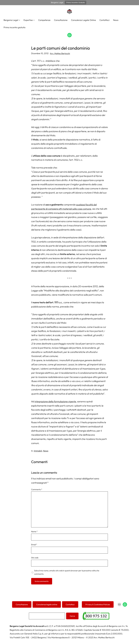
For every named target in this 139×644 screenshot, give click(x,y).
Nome (34, 531)
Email (34, 544)
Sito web (35, 557)
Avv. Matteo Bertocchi (60, 53)
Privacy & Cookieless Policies (98, 604)
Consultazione (22, 604)
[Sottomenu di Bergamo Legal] (19, 20)
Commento (37, 489)
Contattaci (70, 604)
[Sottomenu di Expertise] (34, 20)
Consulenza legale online (47, 604)
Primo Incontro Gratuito (76, 2)
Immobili (38, 451)
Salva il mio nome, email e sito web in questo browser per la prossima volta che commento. (67, 572)
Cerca (72, 616)
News (46, 451)
